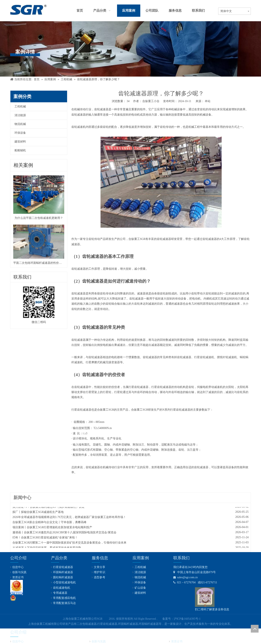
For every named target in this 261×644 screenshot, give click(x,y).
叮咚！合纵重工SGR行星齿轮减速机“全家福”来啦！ (45, 538)
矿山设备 (140, 588)
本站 (208, 101)
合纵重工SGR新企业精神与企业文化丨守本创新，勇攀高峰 (49, 523)
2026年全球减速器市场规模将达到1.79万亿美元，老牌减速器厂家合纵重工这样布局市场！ (69, 518)
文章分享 (100, 567)
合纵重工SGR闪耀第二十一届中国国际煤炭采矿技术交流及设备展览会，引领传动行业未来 (69, 543)
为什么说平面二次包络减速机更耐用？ (39, 218)
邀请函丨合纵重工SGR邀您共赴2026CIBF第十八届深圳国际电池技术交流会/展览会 (64, 533)
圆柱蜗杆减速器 (63, 577)
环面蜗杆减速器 (63, 572)
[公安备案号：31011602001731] (13, 598)
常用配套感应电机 (64, 598)
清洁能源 (20, 115)
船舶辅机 (20, 150)
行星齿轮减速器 (63, 567)
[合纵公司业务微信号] (205, 597)
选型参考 (100, 577)
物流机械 (20, 124)
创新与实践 (19, 572)
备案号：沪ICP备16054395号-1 (181, 619)
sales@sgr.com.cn (185, 577)
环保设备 (20, 133)
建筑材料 (20, 142)
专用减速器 (60, 593)
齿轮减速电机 (62, 588)
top (255, 629)
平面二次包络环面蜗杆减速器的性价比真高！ (39, 263)
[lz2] (17, 587)
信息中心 (18, 567)
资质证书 (18, 577)
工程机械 (20, 106)
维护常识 (100, 572)
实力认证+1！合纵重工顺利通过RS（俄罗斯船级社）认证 (49, 508)
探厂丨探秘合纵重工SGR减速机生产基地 (38, 513)
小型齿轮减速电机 (64, 582)
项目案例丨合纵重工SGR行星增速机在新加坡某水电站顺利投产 (52, 528)
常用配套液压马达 (64, 603)
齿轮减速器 (101, 109)
